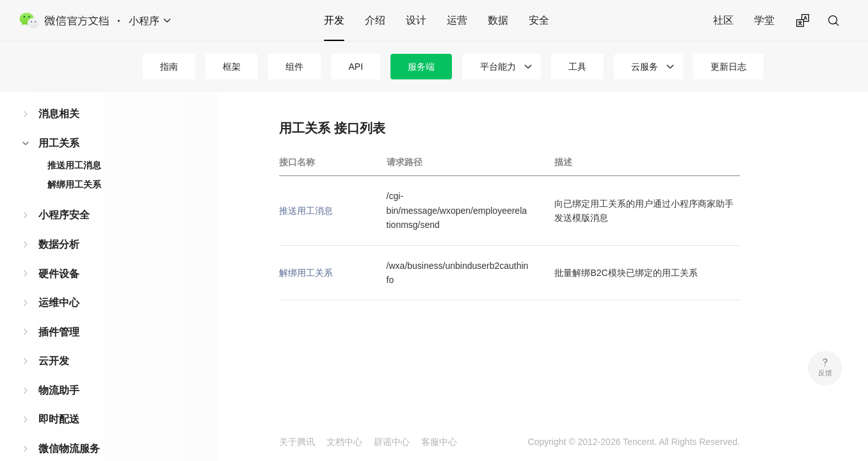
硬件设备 (59, 274)
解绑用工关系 (74, 184)
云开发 (54, 361)
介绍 (375, 20)
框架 (232, 67)
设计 (416, 20)
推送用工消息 (74, 165)
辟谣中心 (392, 442)
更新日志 (728, 67)
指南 (169, 67)
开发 (334, 20)
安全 (539, 20)
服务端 (421, 67)
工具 (577, 67)
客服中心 (439, 442)
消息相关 (59, 114)
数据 (498, 20)
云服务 (645, 67)
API (356, 67)
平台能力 (498, 67)
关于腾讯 (297, 442)
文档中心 (344, 442)
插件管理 (59, 332)
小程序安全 (64, 215)
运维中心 (59, 303)
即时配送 (59, 419)
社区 (723, 20)
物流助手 (59, 390)
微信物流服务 (69, 449)
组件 (294, 67)
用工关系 (59, 143)
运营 (457, 20)
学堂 (764, 20)
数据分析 (59, 244)
